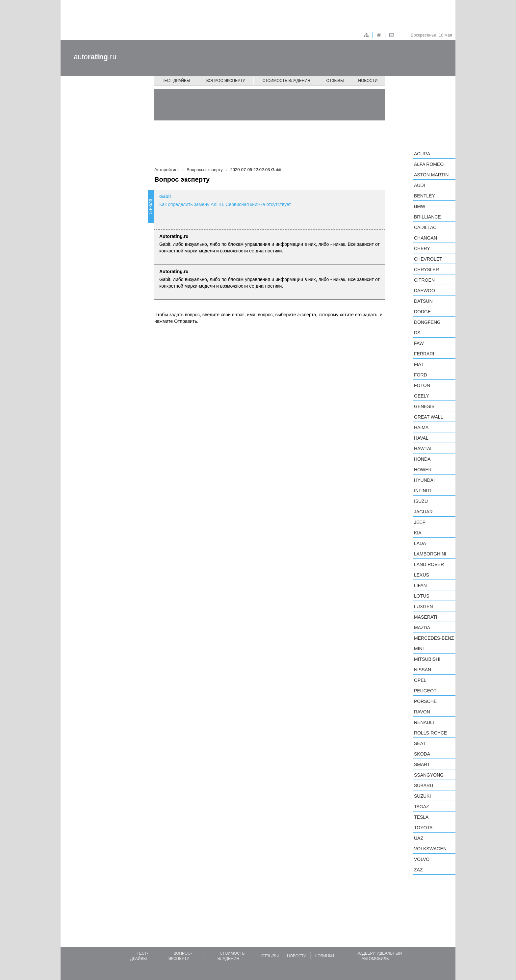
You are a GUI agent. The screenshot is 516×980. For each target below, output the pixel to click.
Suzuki (422, 796)
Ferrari (424, 354)
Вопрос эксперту (226, 81)
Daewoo (425, 291)
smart (422, 764)
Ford (421, 375)
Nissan (423, 670)
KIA (418, 533)
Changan (426, 238)
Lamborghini (430, 554)
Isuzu (421, 501)
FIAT (419, 364)
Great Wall (428, 417)
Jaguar (423, 512)
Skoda (422, 754)
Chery (422, 248)
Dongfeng (427, 322)
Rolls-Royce (430, 733)
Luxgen (424, 606)
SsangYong (429, 775)
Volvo (422, 859)
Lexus (422, 575)
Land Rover (429, 564)
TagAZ (422, 807)
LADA (420, 543)
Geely (422, 396)
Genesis (424, 406)
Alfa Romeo (429, 164)
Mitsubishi (427, 659)
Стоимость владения (286, 81)
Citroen (424, 280)
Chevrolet (428, 259)
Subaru (424, 786)
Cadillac (425, 227)
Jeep (420, 522)
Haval (421, 438)
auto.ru (95, 57)
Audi (419, 185)
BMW (420, 206)
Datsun (423, 301)
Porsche (425, 701)
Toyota (423, 828)
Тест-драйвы (176, 81)
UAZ (419, 838)
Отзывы (335, 81)
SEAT (420, 743)
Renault (425, 722)
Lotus (422, 596)
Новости (368, 81)
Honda (422, 459)
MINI (419, 649)
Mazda (422, 628)
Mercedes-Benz (434, 638)
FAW (419, 343)
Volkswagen (430, 849)
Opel (420, 680)
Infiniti (423, 491)
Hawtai (423, 449)
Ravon (422, 712)
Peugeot (425, 691)
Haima (421, 427)
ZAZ (418, 870)
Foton (422, 385)
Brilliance (427, 217)
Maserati (426, 617)
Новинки (324, 956)
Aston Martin (431, 175)
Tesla (421, 817)
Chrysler (426, 270)
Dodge (422, 312)
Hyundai (424, 480)
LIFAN (420, 585)
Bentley (425, 196)
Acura (422, 154)
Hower (423, 470)
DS (417, 333)
